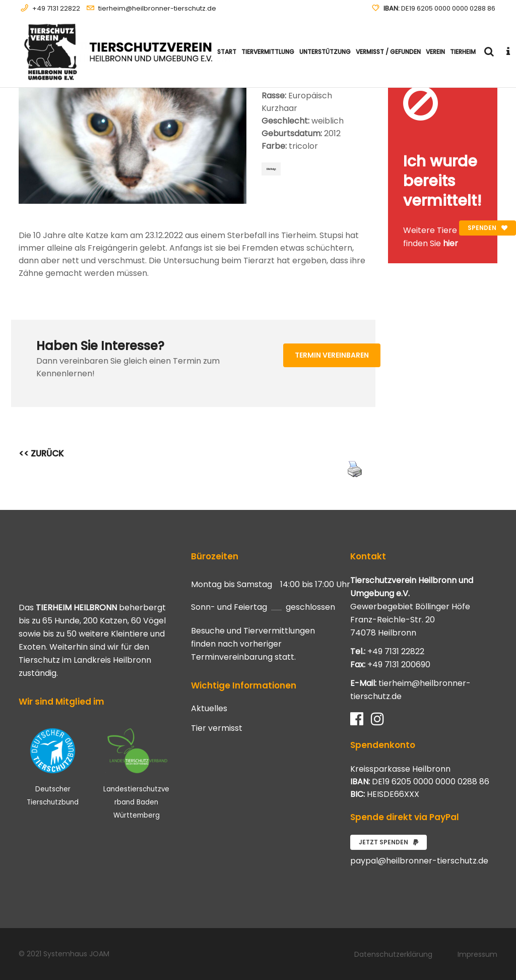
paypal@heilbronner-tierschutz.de (419, 861)
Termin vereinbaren (332, 355)
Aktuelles (209, 709)
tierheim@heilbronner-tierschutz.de (157, 8)
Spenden (488, 228)
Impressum (477, 954)
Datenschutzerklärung (393, 954)
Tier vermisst (217, 728)
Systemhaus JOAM (76, 954)
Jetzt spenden (389, 842)
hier (450, 243)
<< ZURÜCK (41, 453)
